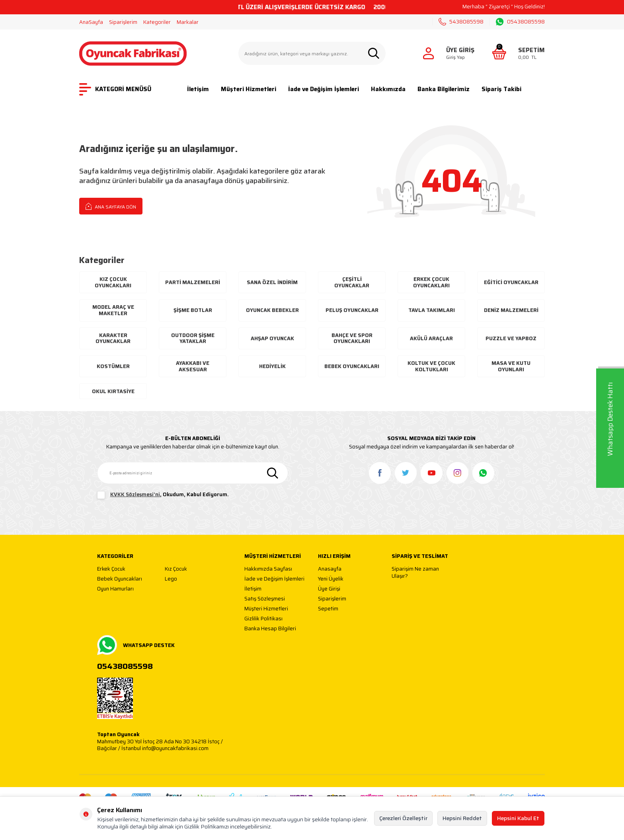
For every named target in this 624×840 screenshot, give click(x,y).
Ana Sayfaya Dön (111, 206)
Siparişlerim (123, 22)
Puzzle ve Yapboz (511, 338)
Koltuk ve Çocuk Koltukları (431, 366)
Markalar (188, 22)
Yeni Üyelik (331, 579)
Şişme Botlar (193, 310)
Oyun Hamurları (115, 589)
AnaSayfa (91, 22)
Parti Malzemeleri (193, 282)
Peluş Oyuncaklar (352, 310)
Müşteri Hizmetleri (249, 89)
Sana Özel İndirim (272, 282)
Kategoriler (157, 22)
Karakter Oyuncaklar (113, 338)
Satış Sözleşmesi (265, 599)
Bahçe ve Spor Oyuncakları (352, 338)
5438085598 (461, 22)
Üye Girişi (329, 589)
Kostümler (113, 366)
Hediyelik (272, 366)
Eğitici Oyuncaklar (511, 282)
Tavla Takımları (432, 310)
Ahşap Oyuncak (272, 338)
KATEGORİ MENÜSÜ (115, 89)
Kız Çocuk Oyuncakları (113, 282)
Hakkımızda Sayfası (268, 569)
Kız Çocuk (176, 569)
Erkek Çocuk (111, 569)
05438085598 (520, 22)
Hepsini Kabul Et (518, 818)
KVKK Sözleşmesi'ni (135, 494)
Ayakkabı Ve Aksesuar (193, 366)
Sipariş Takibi (501, 89)
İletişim (198, 89)
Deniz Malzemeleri (511, 310)
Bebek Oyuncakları (352, 366)
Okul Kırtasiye (113, 391)
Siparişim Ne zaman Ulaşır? (415, 572)
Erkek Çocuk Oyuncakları (431, 282)
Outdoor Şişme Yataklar (193, 338)
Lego (171, 579)
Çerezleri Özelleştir (403, 818)
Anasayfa (330, 569)
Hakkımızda (388, 89)
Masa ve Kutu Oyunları (511, 366)
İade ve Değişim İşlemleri (324, 89)
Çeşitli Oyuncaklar (352, 282)
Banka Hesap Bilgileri (270, 629)
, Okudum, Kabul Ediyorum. (163, 495)
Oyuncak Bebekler (272, 310)
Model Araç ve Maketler (113, 310)
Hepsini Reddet (462, 818)
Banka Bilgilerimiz (444, 89)
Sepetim (328, 609)
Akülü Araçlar (431, 338)
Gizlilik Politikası (263, 619)
